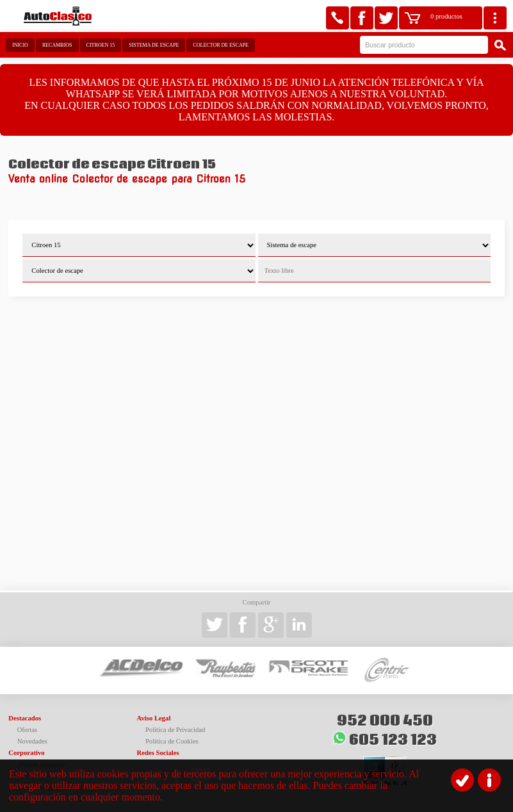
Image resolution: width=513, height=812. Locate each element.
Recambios (57, 45)
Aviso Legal (154, 718)
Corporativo (26, 753)
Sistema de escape (154, 45)
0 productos (446, 16)
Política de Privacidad (175, 730)
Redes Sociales (158, 753)
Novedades (32, 741)
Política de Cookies (172, 741)
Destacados (25, 718)
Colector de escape (221, 45)
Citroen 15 (101, 45)
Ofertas (27, 730)
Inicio (20, 45)
